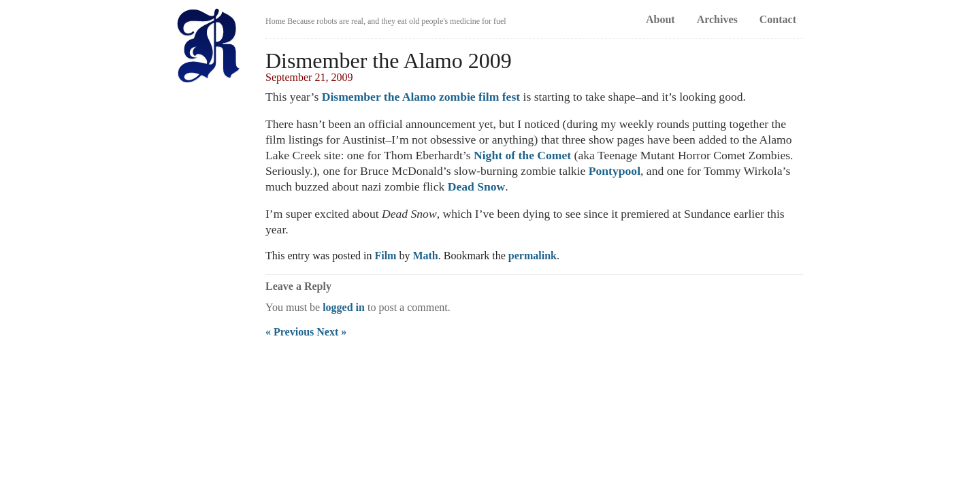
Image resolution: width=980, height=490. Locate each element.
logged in (344, 307)
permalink (533, 256)
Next (331, 332)
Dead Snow (477, 186)
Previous (290, 332)
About (660, 19)
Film (385, 256)
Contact (778, 19)
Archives (717, 19)
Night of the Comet (522, 155)
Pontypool (615, 171)
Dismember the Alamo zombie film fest (421, 97)
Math (425, 256)
